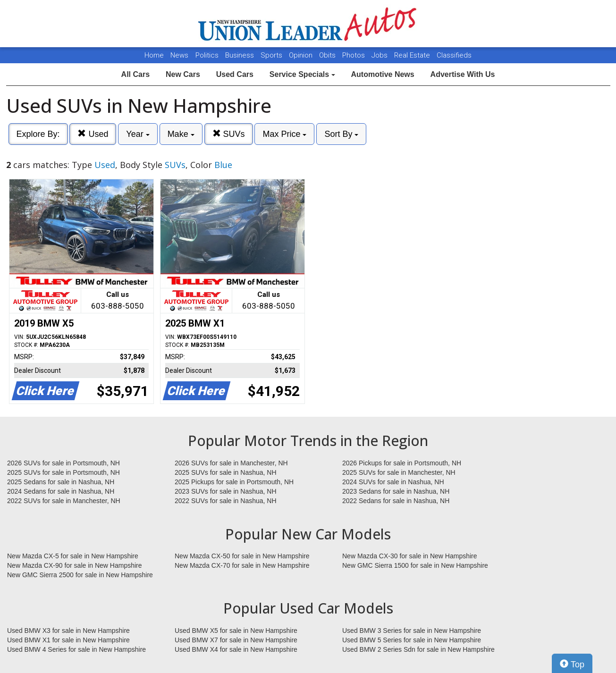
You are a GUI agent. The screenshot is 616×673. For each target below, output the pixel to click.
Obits (328, 55)
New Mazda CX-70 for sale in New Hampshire (242, 565)
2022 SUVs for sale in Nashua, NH (226, 501)
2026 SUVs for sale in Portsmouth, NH (63, 463)
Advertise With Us (463, 74)
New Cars (183, 74)
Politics (207, 55)
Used (93, 134)
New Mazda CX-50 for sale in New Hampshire (242, 556)
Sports (272, 55)
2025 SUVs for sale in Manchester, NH (399, 472)
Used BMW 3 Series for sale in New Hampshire (412, 631)
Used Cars (235, 74)
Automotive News (382, 74)
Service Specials (302, 74)
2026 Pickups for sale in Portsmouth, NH (402, 463)
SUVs (229, 134)
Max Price (284, 134)
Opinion (302, 55)
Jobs (380, 55)
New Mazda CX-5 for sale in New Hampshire (73, 556)
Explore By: (38, 134)
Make (181, 134)
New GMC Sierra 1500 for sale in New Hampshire (415, 565)
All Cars (135, 74)
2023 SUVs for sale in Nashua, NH (226, 491)
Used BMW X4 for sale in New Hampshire (236, 649)
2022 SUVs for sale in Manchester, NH (64, 501)
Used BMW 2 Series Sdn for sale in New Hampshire (418, 649)
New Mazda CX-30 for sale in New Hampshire (410, 556)
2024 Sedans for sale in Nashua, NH (61, 491)
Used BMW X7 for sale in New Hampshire (236, 640)
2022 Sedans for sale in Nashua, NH (396, 501)
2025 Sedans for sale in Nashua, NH (61, 482)
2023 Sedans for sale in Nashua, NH (396, 491)
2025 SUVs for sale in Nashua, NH (226, 472)
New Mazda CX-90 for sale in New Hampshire (75, 565)
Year (138, 134)
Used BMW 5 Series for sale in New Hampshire (412, 640)
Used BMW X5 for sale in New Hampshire (236, 631)
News (179, 55)
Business (240, 55)
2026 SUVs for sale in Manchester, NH (231, 463)
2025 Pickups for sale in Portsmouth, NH (234, 482)
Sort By (341, 134)
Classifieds (454, 55)
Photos (354, 55)
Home (154, 55)
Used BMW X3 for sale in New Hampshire (68, 631)
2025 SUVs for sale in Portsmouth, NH (63, 472)
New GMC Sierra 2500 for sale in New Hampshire (80, 575)
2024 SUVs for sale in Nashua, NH (393, 482)
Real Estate (413, 55)
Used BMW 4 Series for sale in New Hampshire (76, 649)
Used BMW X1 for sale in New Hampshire (68, 640)
